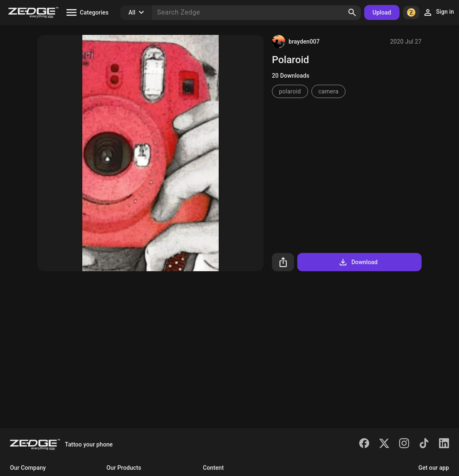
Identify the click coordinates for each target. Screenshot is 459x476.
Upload (382, 12)
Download (358, 262)
